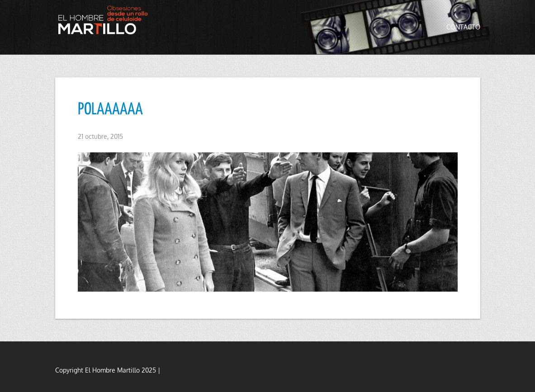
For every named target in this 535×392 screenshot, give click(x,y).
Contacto (463, 27)
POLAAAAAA (110, 110)
